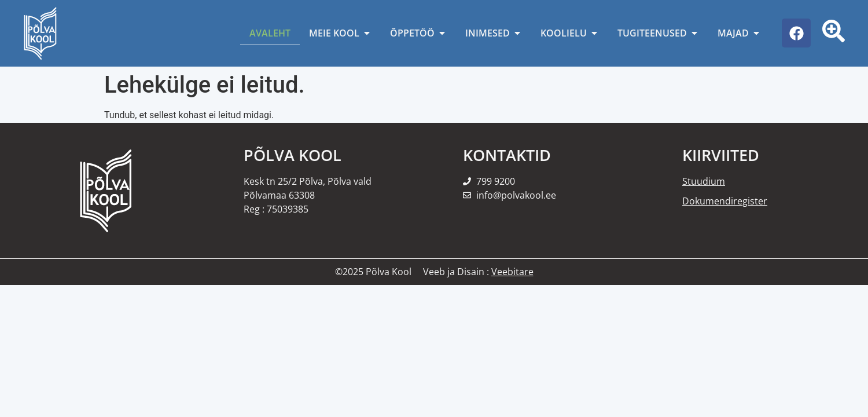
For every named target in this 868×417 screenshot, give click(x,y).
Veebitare (512, 272)
